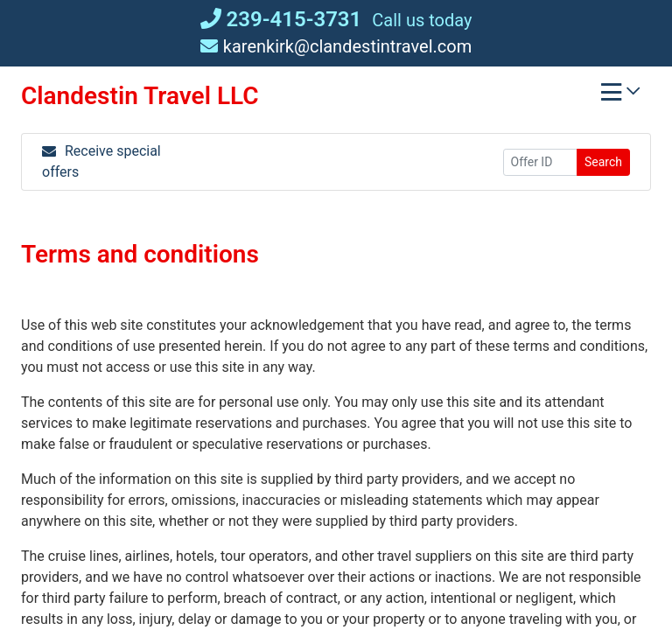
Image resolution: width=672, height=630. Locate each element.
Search (603, 162)
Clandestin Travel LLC (140, 96)
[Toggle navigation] (620, 96)
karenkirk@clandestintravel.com (336, 46)
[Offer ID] (540, 162)
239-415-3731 (281, 19)
